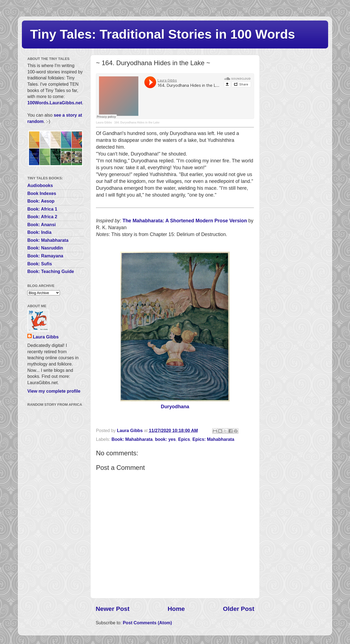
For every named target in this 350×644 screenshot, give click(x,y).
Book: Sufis (40, 264)
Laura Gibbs (104, 123)
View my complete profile (54, 391)
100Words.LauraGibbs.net (55, 103)
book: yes (165, 439)
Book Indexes (42, 193)
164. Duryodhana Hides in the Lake (137, 123)
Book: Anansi (42, 225)
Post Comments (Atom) (147, 623)
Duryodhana (175, 407)
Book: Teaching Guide (51, 271)
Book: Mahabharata (132, 439)
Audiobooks (40, 185)
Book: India (39, 232)
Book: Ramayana (45, 256)
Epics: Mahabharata (213, 439)
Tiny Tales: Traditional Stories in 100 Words (163, 34)
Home (176, 609)
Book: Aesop (41, 201)
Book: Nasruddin (45, 248)
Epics (184, 439)
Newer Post (113, 609)
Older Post (239, 609)
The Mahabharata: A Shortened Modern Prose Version (185, 221)
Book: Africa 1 (42, 209)
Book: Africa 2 (42, 217)
